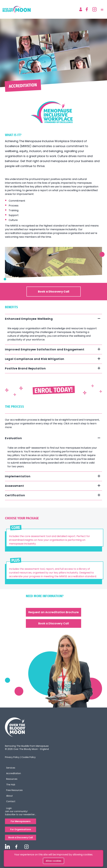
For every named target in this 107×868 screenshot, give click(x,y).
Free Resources (14, 790)
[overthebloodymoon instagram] (26, 847)
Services (11, 768)
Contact (11, 801)
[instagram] (94, 9)
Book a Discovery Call (54, 291)
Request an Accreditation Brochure (53, 612)
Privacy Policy (12, 757)
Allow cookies (53, 861)
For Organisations (21, 829)
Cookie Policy (28, 757)
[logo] (39, 9)
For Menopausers (21, 821)
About (9, 796)
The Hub (11, 785)
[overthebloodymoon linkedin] (7, 846)
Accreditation (14, 773)
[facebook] (87, 9)
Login (9, 808)
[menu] (103, 9)
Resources (12, 779)
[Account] (81, 9)
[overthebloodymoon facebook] (16, 847)
